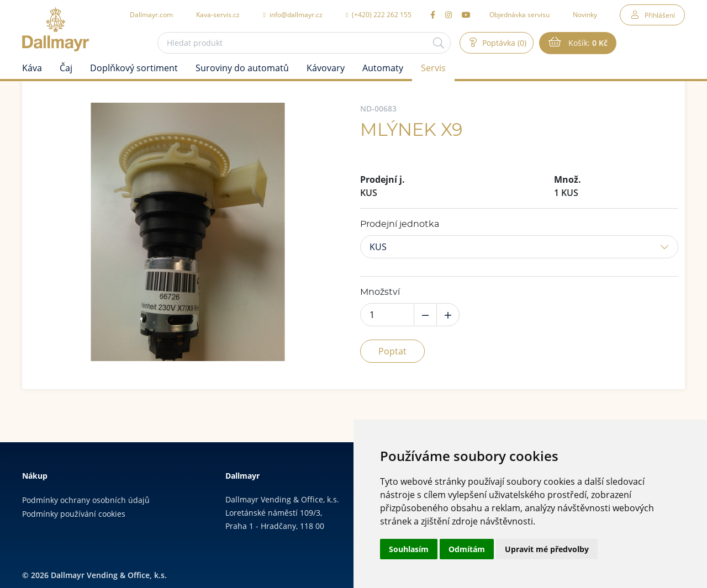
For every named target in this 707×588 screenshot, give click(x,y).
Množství (380, 292)
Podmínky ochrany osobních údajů (86, 500)
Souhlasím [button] (409, 549)
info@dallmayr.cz (292, 14)
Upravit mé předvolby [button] (547, 549)
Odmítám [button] (467, 549)
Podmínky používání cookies (74, 514)
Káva (32, 68)
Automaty (383, 68)
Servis (433, 68)
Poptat (392, 351)
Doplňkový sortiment (134, 68)
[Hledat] (439, 43)
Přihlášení (660, 15)
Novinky (585, 14)
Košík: (587, 43)
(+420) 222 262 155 (379, 14)
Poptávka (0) (503, 43)
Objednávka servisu (519, 14)
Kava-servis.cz (218, 14)
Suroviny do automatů (242, 68)
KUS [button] (378, 247)
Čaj (66, 68)
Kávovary (326, 68)
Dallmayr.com (151, 14)
